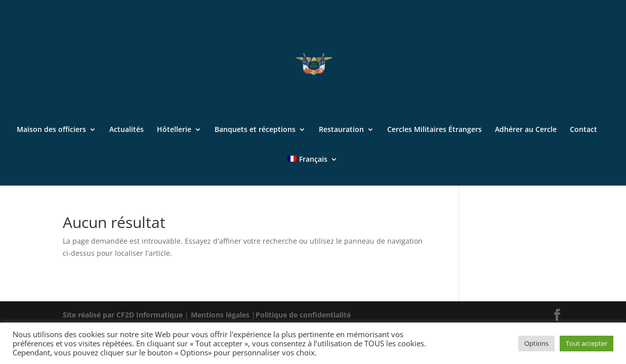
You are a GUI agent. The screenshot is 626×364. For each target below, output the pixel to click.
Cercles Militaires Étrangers (434, 130)
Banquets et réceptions (255, 130)
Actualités (127, 130)
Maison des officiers (51, 130)
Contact (583, 130)
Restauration (341, 130)
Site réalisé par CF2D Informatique (124, 315)
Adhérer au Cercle (526, 130)
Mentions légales (221, 315)
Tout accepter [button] (587, 343)
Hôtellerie (174, 130)
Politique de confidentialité (303, 315)
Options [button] (536, 343)
